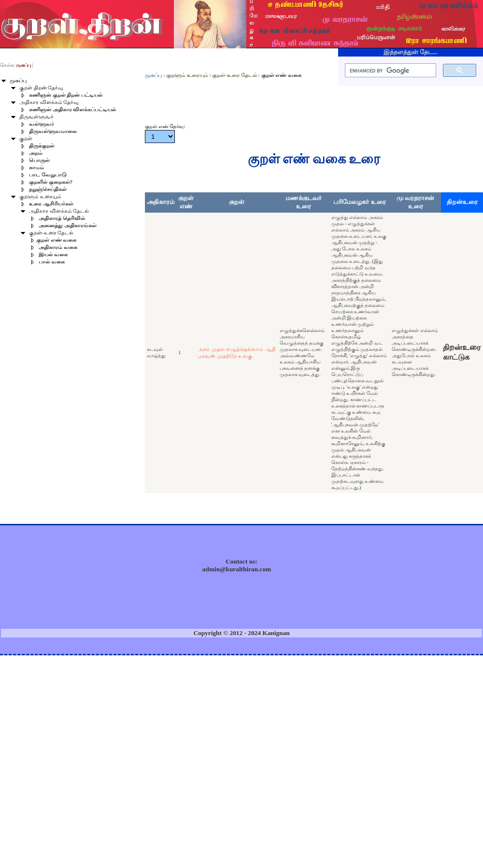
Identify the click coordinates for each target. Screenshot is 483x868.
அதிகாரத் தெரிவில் (62, 218)
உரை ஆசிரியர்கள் (51, 204)
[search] (390, 71)
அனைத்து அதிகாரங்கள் (68, 225)
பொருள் (39, 160)
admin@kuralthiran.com (237, 569)
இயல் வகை (53, 254)
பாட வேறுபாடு (48, 175)
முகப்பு (153, 75)
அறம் (36, 153)
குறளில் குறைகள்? (51, 182)
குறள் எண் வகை (56, 240)
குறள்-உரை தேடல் (234, 75)
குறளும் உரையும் (187, 75)
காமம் (36, 167)
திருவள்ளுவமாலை (53, 131)
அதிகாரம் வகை (58, 247)
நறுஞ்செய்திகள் (48, 189)
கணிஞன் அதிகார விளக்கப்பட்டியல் (72, 109)
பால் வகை (52, 262)
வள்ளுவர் (42, 124)
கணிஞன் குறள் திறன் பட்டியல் (66, 95)
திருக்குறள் (42, 146)
